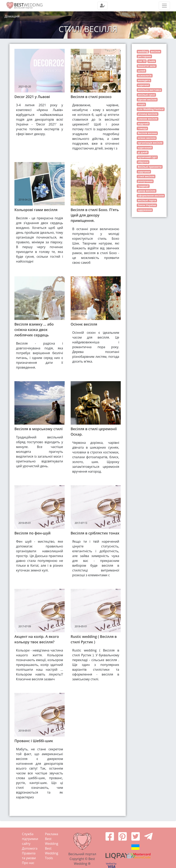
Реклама (52, 834)
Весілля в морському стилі (39, 429)
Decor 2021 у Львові (32, 97)
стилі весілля (146, 176)
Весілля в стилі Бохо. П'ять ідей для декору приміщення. (95, 215)
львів (152, 61)
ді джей (143, 152)
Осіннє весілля (84, 324)
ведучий (143, 124)
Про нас (28, 863)
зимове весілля (148, 119)
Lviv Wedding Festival (151, 109)
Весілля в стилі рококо (91, 97)
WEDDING (28, 5)
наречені (143, 85)
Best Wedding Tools (52, 853)
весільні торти (147, 200)
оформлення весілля (151, 196)
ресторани (144, 56)
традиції (143, 186)
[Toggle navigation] (102, 6)
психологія (145, 76)
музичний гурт (147, 157)
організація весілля (150, 143)
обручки (143, 162)
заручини (144, 172)
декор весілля (147, 191)
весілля (155, 52)
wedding (143, 52)
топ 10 (142, 61)
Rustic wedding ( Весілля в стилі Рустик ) (94, 639)
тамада (142, 128)
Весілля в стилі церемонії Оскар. (94, 431)
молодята (144, 80)
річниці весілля (148, 114)
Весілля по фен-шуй (32, 533)
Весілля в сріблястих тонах (95, 533)
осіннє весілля (147, 138)
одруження (145, 210)
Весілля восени (147, 133)
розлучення (145, 181)
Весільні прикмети (150, 167)
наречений (145, 148)
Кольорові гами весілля (36, 210)
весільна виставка (149, 90)
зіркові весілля (147, 100)
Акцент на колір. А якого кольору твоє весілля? (37, 639)
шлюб (141, 71)
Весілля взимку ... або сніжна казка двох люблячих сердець (34, 330)
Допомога (30, 848)
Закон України (147, 205)
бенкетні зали (147, 66)
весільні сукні (146, 95)
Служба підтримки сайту (30, 839)
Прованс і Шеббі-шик (34, 741)
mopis (141, 104)
